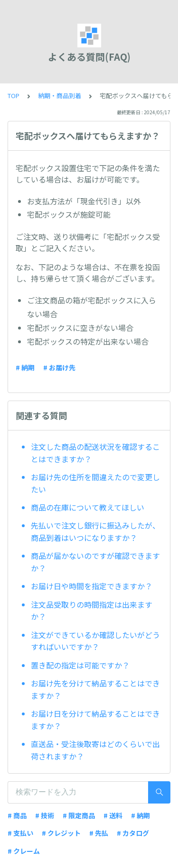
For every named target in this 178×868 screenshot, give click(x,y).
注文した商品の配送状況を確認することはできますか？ (95, 453)
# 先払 (99, 833)
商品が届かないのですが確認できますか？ (95, 562)
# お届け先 (59, 367)
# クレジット (61, 833)
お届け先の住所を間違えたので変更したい (95, 483)
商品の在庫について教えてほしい (88, 507)
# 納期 (25, 367)
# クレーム (24, 851)
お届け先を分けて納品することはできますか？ (95, 689)
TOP (14, 96)
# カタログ (133, 833)
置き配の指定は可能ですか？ (80, 665)
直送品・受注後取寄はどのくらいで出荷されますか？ (95, 750)
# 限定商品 (79, 815)
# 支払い (20, 833)
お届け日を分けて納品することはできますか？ (95, 720)
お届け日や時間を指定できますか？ (92, 586)
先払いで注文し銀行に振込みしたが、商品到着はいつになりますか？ (95, 531)
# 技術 (45, 815)
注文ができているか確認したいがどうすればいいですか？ (95, 641)
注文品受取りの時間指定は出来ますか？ (92, 611)
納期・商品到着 (60, 96)
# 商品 (17, 815)
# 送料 (113, 815)
